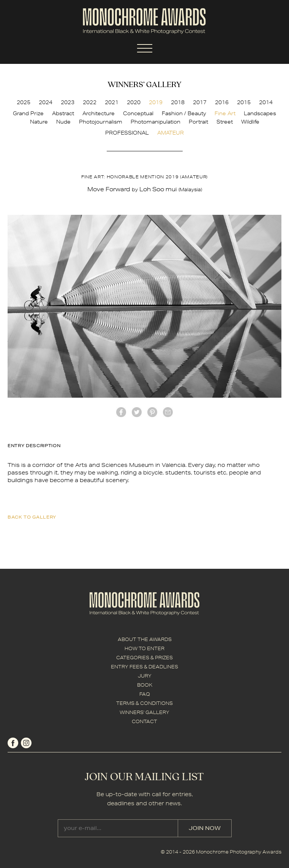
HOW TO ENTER (144, 648)
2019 (156, 102)
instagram (26, 743)
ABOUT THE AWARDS (145, 639)
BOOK (145, 685)
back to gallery (32, 517)
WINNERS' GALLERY (144, 712)
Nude (63, 122)
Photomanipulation (156, 122)
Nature (39, 122)
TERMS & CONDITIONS (144, 703)
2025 (24, 102)
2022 (90, 102)
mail (168, 412)
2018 (178, 102)
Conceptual (138, 113)
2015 (244, 102)
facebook (121, 412)
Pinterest (152, 412)
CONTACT (144, 721)
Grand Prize (28, 113)
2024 (46, 102)
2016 (222, 102)
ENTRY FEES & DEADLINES (144, 667)
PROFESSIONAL (127, 133)
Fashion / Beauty (184, 113)
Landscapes (260, 113)
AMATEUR (171, 133)
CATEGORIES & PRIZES (144, 658)
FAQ (145, 694)
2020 (134, 102)
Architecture (99, 113)
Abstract (63, 113)
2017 (200, 102)
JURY (145, 676)
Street (225, 122)
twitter (137, 412)
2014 (266, 102)
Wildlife (250, 122)
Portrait (198, 122)
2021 (112, 102)
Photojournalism (101, 122)
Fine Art (225, 113)
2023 (68, 102)
